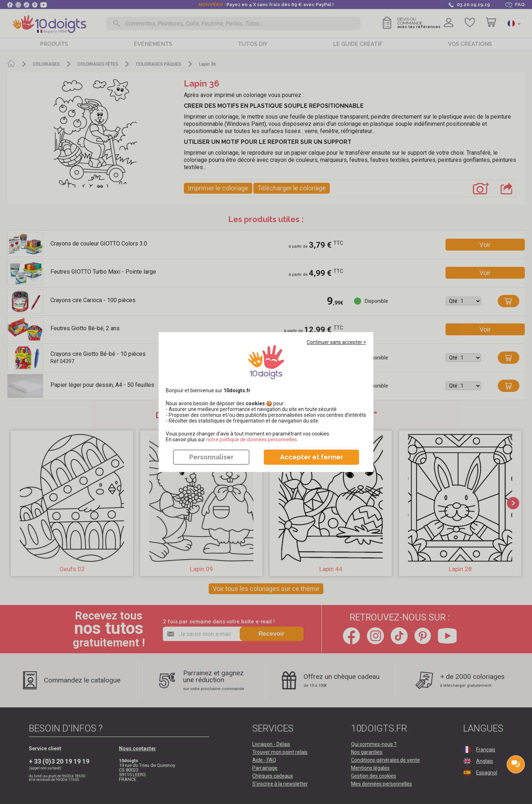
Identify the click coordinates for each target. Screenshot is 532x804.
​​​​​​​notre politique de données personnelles (252, 439)
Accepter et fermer (312, 457)
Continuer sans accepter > (336, 342)
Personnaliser (211, 457)
